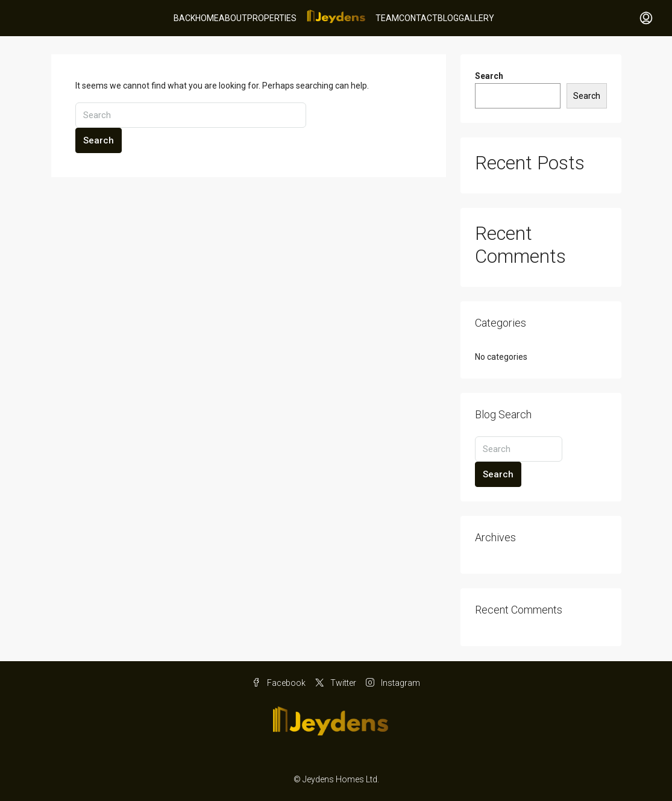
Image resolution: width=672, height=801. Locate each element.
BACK (184, 18)
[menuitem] (646, 19)
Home (207, 18)
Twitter (336, 683)
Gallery (476, 18)
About (233, 18)
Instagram (393, 683)
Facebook (279, 683)
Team (387, 18)
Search (99, 140)
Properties (272, 18)
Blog (448, 18)
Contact (418, 18)
